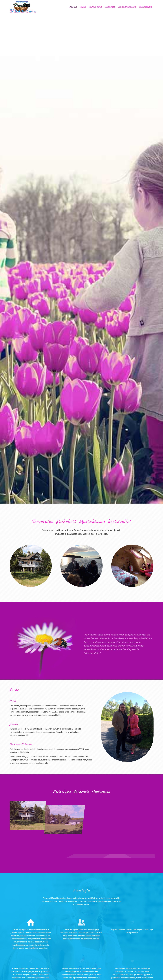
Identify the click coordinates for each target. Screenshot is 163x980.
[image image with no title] (28, 814)
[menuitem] (73, 7)
